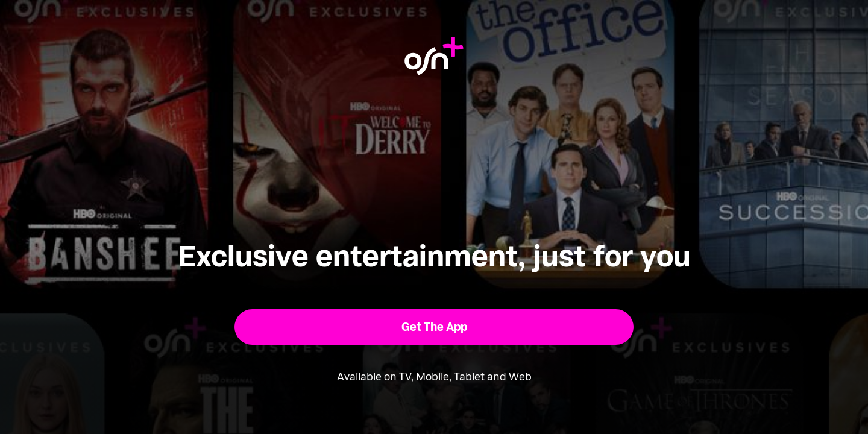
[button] (434, 327)
